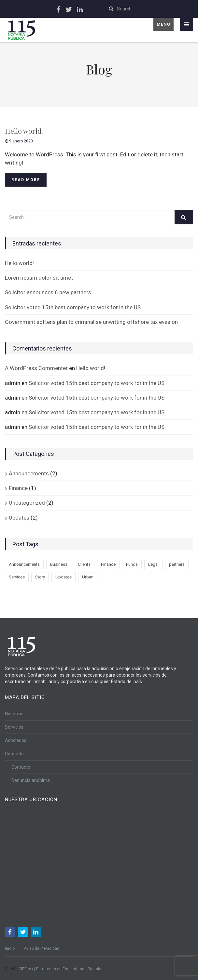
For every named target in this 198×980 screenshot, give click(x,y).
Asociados (16, 740)
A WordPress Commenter (36, 368)
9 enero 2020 (19, 141)
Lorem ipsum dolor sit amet (39, 278)
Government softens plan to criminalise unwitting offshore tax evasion (91, 322)
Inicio (10, 948)
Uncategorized (27, 503)
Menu (163, 24)
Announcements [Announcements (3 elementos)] (24, 564)
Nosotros (14, 714)
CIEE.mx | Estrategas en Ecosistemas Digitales (61, 969)
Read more (26, 180)
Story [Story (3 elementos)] (40, 577)
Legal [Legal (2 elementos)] (153, 564)
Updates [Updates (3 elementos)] (64, 577)
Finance (18, 488)
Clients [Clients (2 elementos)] (84, 564)
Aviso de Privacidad (42, 948)
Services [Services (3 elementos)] (17, 577)
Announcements (29, 473)
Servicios (14, 727)
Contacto (14, 754)
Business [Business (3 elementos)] (59, 564)
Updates (19, 518)
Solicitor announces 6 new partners (48, 292)
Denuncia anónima (31, 780)
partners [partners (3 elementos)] (177, 564)
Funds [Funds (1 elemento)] (132, 564)
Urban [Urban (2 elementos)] (88, 577)
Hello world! (24, 131)
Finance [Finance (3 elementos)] (108, 564)
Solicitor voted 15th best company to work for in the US (73, 307)
